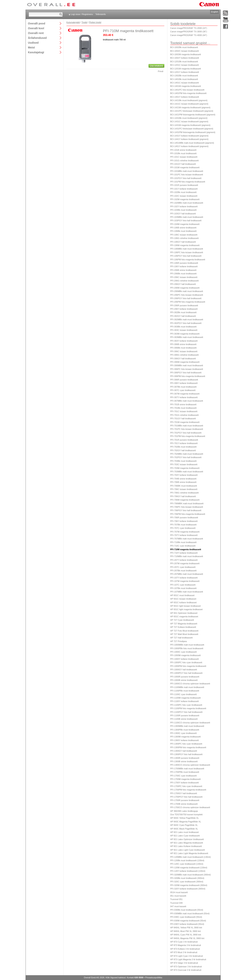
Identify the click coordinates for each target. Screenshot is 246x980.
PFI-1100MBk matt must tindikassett (187, 687)
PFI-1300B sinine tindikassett (184, 761)
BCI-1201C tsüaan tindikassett (185, 65)
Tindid (84, 22)
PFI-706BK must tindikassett (184, 486)
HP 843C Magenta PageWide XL (186, 822)
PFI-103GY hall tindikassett (183, 214)
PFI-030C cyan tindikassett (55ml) (186, 917)
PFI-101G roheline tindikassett (184, 161)
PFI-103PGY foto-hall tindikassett (186, 220)
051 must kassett (178, 896)
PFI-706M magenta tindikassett (185, 500)
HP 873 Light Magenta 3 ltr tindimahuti (188, 959)
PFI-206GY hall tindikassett (183, 284)
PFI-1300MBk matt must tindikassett (187, 726)
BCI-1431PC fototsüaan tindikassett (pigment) (192, 129)
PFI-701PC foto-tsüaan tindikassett (187, 429)
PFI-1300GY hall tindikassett (184, 751)
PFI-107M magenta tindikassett (185, 581)
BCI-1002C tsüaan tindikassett (185, 51)
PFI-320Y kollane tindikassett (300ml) (188, 889)
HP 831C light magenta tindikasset (187, 609)
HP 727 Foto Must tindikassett (184, 631)
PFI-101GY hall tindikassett (183, 164)
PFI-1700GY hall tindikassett (184, 793)
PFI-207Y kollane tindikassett (184, 560)
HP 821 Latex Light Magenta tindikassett (189, 853)
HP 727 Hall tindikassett (182, 638)
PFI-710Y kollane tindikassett (184, 553)
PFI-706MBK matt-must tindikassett (187, 503)
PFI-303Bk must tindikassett (183, 327)
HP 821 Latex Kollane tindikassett (186, 846)
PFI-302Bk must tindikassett (183, 312)
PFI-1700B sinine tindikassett (184, 804)
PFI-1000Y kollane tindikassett (184, 659)
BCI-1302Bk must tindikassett (184, 76)
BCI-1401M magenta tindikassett (186, 86)
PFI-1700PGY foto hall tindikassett (186, 797)
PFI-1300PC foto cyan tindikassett (186, 744)
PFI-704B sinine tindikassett (183, 479)
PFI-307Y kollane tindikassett (184, 397)
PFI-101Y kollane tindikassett (184, 189)
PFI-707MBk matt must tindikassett (187, 539)
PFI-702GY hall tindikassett (183, 450)
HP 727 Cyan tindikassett (182, 620)
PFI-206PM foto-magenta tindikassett (188, 302)
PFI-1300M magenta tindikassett (185, 737)
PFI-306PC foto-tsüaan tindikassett (187, 369)
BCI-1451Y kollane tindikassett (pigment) (189, 146)
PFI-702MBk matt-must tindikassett (187, 454)
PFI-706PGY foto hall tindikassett (186, 510)
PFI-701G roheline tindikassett (184, 415)
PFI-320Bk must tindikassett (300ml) (187, 878)
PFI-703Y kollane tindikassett (184, 475)
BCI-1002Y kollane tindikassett (185, 58)
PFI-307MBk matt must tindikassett (187, 401)
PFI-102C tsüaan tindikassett (184, 196)
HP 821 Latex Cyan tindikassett (185, 836)
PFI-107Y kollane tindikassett (184, 578)
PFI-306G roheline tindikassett (184, 355)
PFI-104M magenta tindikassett (185, 224)
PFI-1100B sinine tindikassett (184, 719)
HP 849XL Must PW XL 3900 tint (186, 931)
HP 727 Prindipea (179, 641)
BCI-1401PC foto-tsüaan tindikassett (187, 90)
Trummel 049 (176, 903)
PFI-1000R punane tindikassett (185, 677)
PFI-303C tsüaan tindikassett (184, 330)
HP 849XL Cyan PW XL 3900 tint (186, 935)
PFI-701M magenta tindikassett (185, 422)
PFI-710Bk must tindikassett (183, 542)
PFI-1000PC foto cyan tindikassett (186, 662)
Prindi (160, 71)
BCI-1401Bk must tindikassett (184, 79)
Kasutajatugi (36, 52)
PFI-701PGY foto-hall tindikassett (186, 433)
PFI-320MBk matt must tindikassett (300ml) (191, 875)
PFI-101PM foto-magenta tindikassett (188, 182)
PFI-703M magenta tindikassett (185, 468)
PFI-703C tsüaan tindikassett (184, 464)
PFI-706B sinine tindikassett (183, 482)
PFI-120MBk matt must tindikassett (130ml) (191, 857)
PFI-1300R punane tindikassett (185, 758)
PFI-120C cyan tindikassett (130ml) (187, 864)
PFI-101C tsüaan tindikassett (184, 157)
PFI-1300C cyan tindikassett (184, 733)
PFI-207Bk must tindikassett (183, 571)
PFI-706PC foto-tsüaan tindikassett (187, 507)
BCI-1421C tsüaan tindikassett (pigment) (189, 104)
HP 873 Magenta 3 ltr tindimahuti (186, 945)
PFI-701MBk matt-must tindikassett (187, 426)
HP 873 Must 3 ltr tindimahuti (184, 952)
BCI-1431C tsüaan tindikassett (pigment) (189, 121)
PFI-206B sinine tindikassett (183, 270)
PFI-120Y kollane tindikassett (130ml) (188, 871)
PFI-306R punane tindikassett (184, 380)
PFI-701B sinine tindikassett (183, 404)
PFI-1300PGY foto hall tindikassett (186, 754)
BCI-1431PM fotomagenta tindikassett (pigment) (193, 132)
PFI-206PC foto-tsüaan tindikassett (187, 295)
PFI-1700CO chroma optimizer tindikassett (190, 807)
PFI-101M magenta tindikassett (185, 167)
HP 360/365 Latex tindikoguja (184, 811)
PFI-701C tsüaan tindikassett (184, 411)
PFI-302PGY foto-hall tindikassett (186, 323)
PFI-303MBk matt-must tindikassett (187, 337)
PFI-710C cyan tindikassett (183, 546)
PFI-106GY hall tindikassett (183, 242)
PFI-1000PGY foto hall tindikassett (186, 673)
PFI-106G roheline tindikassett (184, 238)
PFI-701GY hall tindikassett (183, 418)
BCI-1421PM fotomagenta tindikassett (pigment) (193, 115)
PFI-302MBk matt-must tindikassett (187, 319)
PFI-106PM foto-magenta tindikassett (188, 260)
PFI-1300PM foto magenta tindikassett (188, 747)
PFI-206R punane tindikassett (184, 305)
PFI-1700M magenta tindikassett (185, 779)
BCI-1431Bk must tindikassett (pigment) (189, 118)
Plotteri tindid (95, 22)
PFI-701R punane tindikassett (184, 440)
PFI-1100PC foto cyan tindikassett (186, 705)
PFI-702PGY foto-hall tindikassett (186, 457)
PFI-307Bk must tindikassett (183, 387)
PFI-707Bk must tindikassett (183, 525)
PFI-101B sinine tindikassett (183, 150)
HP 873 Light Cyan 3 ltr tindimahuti (187, 956)
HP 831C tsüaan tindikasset (183, 599)
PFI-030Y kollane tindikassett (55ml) (187, 924)
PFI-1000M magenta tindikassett (185, 655)
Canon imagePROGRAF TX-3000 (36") (189, 32)
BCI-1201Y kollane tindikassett (185, 72)
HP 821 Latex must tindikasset (184, 832)
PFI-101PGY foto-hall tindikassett (186, 178)
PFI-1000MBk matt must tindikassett (187, 645)
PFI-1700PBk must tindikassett (185, 772)
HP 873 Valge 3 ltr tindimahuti (184, 963)
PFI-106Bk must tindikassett (183, 231)
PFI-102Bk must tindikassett (183, 192)
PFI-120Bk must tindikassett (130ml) (187, 860)
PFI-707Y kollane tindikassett (184, 535)
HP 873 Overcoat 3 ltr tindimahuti (186, 970)
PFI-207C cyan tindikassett (183, 567)
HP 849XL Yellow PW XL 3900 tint (186, 928)
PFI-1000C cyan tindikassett (184, 652)
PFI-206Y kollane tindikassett (184, 309)
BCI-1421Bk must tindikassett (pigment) (189, 100)
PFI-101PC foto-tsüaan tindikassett (187, 175)
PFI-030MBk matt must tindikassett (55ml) (190, 913)
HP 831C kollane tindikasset (183, 602)
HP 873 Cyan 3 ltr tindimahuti (184, 942)
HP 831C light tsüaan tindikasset (186, 606)
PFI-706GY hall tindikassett (183, 496)
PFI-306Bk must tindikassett (183, 348)
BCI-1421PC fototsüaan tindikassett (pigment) (192, 111)
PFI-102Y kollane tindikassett (184, 206)
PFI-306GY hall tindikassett (183, 359)
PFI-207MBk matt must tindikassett (187, 574)
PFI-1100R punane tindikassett (185, 715)
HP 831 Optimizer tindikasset (184, 613)
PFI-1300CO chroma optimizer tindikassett (190, 765)
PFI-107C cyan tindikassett (183, 585)
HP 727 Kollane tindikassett (183, 627)
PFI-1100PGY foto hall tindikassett (186, 712)
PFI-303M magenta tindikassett (185, 334)
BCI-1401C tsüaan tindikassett (185, 83)
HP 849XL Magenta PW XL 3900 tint (187, 938)
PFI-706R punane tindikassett (184, 517)
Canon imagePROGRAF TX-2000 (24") (189, 28)
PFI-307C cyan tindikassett (183, 390)
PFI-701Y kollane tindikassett (184, 443)
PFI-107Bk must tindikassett (183, 588)
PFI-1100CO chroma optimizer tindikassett (190, 723)
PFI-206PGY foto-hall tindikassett (186, 298)
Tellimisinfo (101, 14)
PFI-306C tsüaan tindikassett (184, 351)
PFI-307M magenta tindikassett (185, 394)
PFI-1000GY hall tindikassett (184, 670)
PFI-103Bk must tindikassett (183, 210)
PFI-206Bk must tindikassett (183, 274)
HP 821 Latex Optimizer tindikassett (187, 839)
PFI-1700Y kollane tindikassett (184, 783)
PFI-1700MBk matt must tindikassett (187, 769)
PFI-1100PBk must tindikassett (185, 691)
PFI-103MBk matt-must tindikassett (187, 217)
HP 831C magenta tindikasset (184, 616)
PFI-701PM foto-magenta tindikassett (188, 436)
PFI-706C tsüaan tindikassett (184, 489)
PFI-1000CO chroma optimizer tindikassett (190, 684)
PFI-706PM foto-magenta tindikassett (188, 514)
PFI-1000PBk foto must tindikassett (187, 648)
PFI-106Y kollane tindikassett (184, 266)
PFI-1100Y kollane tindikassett (184, 701)
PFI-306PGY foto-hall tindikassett (186, 373)
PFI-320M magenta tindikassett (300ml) (189, 885)
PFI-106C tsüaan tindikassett (184, 235)
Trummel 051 (176, 899)
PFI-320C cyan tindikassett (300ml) (187, 882)
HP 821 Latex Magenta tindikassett (187, 843)
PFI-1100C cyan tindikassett (184, 694)
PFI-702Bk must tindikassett (183, 447)
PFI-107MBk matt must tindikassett (187, 592)
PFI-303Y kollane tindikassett (184, 341)
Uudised (33, 43)
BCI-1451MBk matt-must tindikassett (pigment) (192, 143)
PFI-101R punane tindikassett (184, 185)
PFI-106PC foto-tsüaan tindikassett (187, 252)
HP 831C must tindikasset (182, 595)
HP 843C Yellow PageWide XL (185, 818)
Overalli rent (36, 33)
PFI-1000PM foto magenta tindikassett (188, 666)
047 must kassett (178, 906)
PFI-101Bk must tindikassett (183, 153)
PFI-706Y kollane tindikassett (184, 521)
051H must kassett (179, 892)
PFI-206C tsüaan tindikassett (184, 277)
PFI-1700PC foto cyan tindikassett (186, 786)
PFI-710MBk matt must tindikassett (187, 556)
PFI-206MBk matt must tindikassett (187, 291)
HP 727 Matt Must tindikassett (184, 634)
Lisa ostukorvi (156, 66)
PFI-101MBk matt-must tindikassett (187, 171)
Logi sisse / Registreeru (82, 14)
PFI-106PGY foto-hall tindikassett (186, 256)
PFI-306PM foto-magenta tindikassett (188, 376)
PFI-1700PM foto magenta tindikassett (188, 790)
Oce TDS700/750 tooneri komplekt (187, 814)
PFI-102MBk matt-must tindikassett (187, 203)
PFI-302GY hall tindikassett (183, 316)
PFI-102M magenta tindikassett (185, 199)
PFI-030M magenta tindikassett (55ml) (188, 921)
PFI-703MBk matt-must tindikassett (187, 472)
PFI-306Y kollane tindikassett (184, 383)
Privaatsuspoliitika (154, 978)
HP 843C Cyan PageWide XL (184, 825)
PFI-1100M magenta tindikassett (185, 698)
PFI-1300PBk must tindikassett (185, 730)
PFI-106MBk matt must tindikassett (187, 249)
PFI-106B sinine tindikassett (183, 228)
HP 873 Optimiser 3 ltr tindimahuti (186, 967)
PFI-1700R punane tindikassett (185, 800)
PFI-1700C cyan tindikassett (184, 776)
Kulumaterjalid (73, 22)
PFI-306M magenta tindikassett (185, 362)
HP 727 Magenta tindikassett (184, 624)
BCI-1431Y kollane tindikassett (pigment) (189, 136)
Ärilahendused (37, 38)
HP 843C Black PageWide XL (184, 829)
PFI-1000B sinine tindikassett (184, 680)
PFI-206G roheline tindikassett (184, 281)
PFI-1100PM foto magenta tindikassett (188, 708)
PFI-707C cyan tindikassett (183, 528)
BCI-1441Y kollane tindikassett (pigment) (189, 139)
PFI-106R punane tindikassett (184, 263)
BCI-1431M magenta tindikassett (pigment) (190, 125)
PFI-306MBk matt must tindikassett (187, 365)
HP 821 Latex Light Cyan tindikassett (188, 850)
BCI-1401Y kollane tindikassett (185, 97)
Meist (32, 47)
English (214, 12)
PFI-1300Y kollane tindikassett (184, 740)
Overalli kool (36, 28)
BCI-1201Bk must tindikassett (184, 62)
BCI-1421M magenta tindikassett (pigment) (190, 107)
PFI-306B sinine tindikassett (183, 344)
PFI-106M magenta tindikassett (185, 245)
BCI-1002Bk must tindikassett (184, 47)
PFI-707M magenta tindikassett (185, 532)
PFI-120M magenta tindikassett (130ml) (189, 868)
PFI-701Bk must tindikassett (183, 408)
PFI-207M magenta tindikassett (185, 563)
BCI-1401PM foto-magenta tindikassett (188, 93)
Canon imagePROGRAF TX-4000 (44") (189, 35)
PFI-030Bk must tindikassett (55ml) (187, 910)
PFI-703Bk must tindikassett (183, 461)
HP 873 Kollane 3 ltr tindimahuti (185, 949)
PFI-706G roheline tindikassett (184, 493)
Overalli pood (37, 23)
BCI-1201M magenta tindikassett (186, 69)
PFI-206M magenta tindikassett (185, 288)
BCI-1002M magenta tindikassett (186, 54)
